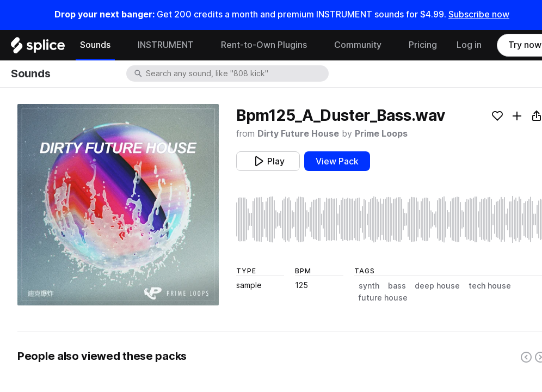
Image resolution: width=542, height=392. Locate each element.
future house (383, 298)
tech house (490, 286)
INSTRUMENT (166, 45)
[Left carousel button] (526, 357)
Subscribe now (479, 14)
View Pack (337, 161)
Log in (469, 45)
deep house (437, 286)
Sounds (95, 45)
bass (397, 286)
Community (358, 45)
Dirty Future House (298, 134)
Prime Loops (381, 134)
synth (369, 286)
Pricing (423, 45)
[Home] (38, 48)
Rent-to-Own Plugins (264, 45)
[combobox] (236, 73)
